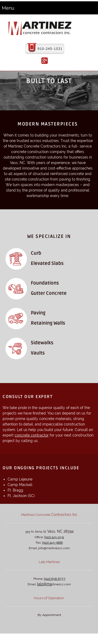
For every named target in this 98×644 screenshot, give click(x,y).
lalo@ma (45, 584)
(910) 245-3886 (52, 543)
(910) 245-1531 (54, 537)
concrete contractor (32, 435)
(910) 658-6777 (55, 579)
